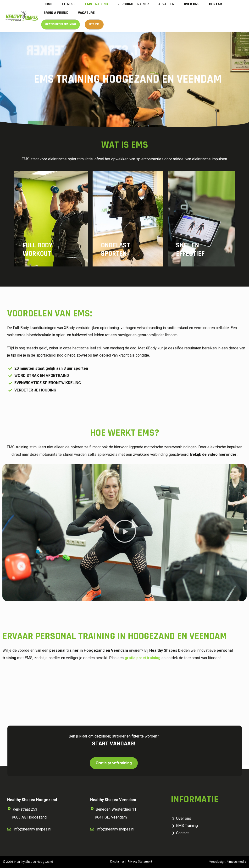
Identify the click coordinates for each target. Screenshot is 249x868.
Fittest (94, 24)
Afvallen (166, 4)
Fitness (69, 4)
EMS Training (97, 4)
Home (48, 4)
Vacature (86, 13)
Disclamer (117, 861)
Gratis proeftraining (61, 24)
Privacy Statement (140, 861)
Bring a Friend (56, 13)
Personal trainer (133, 4)
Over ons (192, 4)
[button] (125, 532)
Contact (217, 4)
